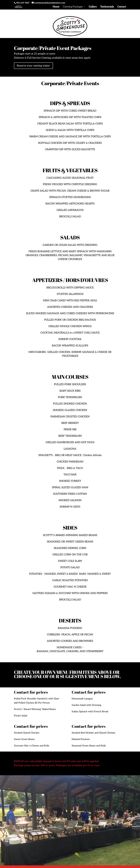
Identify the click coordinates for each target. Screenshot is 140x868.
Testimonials (107, 7)
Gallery (93, 7)
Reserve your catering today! (33, 66)
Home (56, 7)
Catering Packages (73, 7)
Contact (122, 7)
